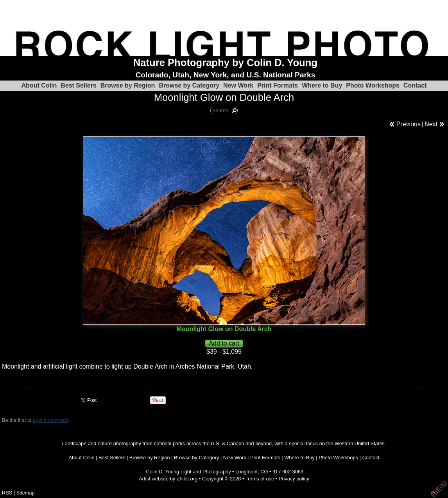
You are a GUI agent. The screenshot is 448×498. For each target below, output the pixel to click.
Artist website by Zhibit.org (168, 479)
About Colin (39, 85)
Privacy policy (294, 479)
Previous (409, 124)
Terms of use (260, 479)
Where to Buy (322, 85)
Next (431, 124)
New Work (238, 85)
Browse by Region (128, 85)
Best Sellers (79, 85)
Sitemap (26, 493)
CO (264, 472)
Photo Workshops (373, 85)
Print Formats (278, 85)
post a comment (51, 420)
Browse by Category (189, 85)
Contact (415, 85)
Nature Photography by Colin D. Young (225, 63)
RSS (7, 493)
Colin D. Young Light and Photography (189, 472)
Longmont (246, 472)
